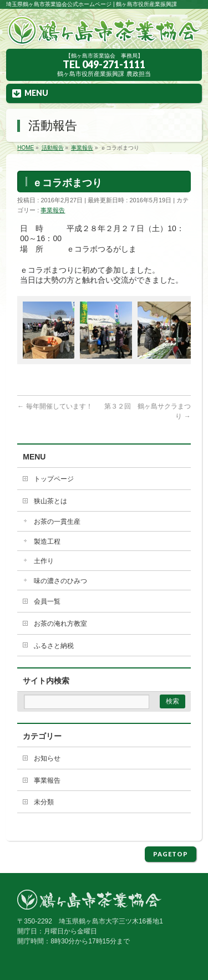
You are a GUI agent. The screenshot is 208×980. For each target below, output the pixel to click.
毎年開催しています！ (55, 406)
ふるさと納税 (54, 646)
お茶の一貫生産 (57, 522)
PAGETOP (171, 854)
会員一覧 (47, 601)
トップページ (54, 479)
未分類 (44, 802)
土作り (44, 561)
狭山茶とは (50, 501)
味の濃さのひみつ (60, 581)
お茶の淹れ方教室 (60, 624)
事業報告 (53, 210)
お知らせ (47, 758)
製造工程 (47, 542)
